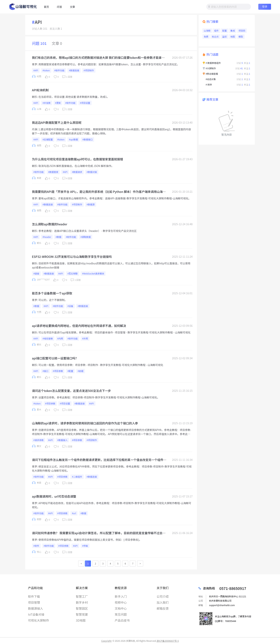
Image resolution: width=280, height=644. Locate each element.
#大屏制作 (211, 68)
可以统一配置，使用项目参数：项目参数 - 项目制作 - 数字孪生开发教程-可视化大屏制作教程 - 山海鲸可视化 (101, 365)
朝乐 (35, 97)
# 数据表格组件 (213, 63)
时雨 (37, 77)
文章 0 (57, 43)
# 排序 (209, 84)
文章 (72, 7)
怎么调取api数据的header (50, 224)
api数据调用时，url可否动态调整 (54, 496)
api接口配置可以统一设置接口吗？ (55, 358)
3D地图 (81, 620)
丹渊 (35, 129)
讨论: (240, 63)
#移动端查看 (212, 74)
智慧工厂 (82, 596)
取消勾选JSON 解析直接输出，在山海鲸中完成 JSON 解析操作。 (76, 166)
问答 (59, 7)
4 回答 (67, 178)
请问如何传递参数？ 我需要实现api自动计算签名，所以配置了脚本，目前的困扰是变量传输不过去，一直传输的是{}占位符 (99, 533)
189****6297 (41, 280)
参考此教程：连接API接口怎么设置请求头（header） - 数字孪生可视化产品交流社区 (88, 231)
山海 (37, 109)
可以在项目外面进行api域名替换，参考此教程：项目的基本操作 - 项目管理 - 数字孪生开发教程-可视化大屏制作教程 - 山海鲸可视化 (115, 332)
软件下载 (34, 596)
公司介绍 (163, 596)
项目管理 (34, 602)
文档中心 (121, 608)
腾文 (37, 446)
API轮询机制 (40, 90)
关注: (247, 63)
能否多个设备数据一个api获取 (52, 293)
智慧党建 (82, 614)
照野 (37, 520)
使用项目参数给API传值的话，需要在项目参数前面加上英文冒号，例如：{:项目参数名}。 (90, 540)
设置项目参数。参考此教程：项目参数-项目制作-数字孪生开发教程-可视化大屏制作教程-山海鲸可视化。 (99, 397)
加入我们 (163, 602)
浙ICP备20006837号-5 (168, 641)
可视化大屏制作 (38, 620)
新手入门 (121, 596)
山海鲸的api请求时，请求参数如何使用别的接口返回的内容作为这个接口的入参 (85, 423)
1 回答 (67, 77)
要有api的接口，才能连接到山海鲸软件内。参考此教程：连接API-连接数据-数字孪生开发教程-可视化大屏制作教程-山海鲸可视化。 (115, 198)
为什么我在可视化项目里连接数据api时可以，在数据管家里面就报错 (77, 159)
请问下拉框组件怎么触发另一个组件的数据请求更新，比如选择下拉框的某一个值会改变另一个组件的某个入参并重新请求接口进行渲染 (99, 460)
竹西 (37, 312)
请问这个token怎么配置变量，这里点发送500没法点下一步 (71, 391)
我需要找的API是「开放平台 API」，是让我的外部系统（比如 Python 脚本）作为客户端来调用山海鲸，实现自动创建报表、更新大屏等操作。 (97, 192)
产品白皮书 (122, 620)
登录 (265, 7)
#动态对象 (211, 79)
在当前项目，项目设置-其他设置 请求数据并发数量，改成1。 (74, 97)
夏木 (37, 410)
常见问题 (121, 614)
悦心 (37, 552)
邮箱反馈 (163, 608)
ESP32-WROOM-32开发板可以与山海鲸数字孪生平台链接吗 (72, 257)
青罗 (35, 64)
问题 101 (39, 43)
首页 (46, 7)
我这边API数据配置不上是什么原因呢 (57, 122)
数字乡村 (82, 602)
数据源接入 (35, 608)
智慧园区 (82, 608)
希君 (37, 178)
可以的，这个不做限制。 (53, 300)
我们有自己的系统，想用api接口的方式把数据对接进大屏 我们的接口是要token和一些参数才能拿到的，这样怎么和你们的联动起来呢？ (98, 58)
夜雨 (37, 146)
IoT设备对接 (36, 614)
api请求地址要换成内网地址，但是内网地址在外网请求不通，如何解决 (79, 326)
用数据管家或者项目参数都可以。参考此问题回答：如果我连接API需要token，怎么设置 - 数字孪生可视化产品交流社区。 (109, 64)
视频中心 (121, 602)
